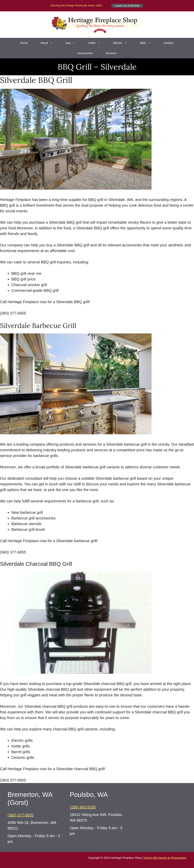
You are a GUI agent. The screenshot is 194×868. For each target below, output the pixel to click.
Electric (123, 43)
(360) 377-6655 (21, 815)
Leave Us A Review (127, 6)
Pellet (97, 43)
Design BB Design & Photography (165, 858)
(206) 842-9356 (83, 807)
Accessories (85, 53)
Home (24, 43)
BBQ (149, 43)
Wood (50, 43)
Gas (74, 43)
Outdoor (169, 43)
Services (111, 53)
